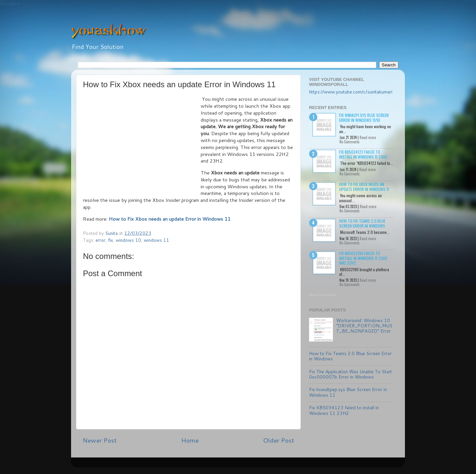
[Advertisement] (142, 145)
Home (190, 440)
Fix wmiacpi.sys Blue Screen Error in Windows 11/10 (364, 117)
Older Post (279, 440)
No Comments (350, 142)
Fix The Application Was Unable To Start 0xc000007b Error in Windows (351, 374)
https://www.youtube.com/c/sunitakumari (351, 92)
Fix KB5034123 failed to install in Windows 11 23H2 (363, 154)
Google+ (10, 3)
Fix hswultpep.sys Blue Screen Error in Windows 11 (348, 392)
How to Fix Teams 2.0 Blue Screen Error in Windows (362, 223)
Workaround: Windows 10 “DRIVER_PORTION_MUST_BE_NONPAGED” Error (364, 326)
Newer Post (100, 440)
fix (111, 240)
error (100, 240)
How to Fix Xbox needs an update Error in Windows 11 (364, 186)
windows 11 (157, 240)
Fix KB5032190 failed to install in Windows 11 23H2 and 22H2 (363, 258)
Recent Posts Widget (323, 295)
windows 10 (128, 240)
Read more (368, 137)
